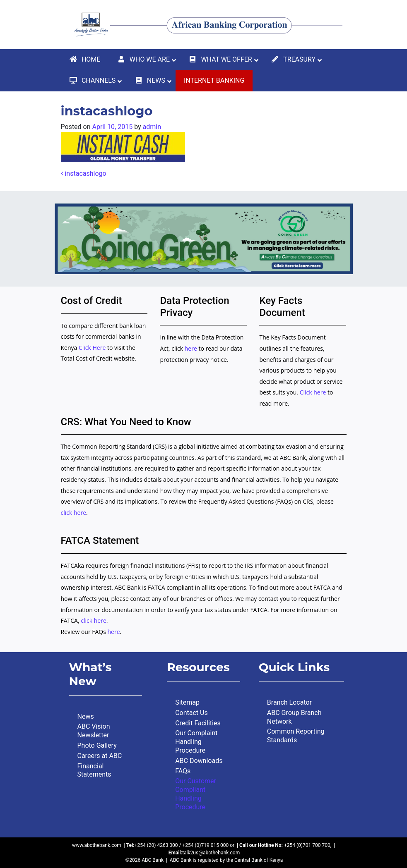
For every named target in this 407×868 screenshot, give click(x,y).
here (191, 348)
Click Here (93, 348)
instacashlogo (84, 173)
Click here (313, 392)
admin (152, 127)
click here (74, 513)
